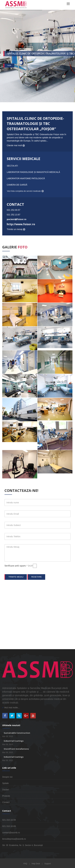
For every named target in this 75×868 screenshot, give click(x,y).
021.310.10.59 (9, 820)
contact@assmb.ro (11, 833)
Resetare (37, 577)
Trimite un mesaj (15, 229)
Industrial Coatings (14, 741)
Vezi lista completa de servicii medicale (24, 191)
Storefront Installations (16, 749)
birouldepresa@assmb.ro (14, 839)
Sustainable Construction (17, 733)
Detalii (9, 66)
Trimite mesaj (16, 577)
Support (48, 864)
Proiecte (6, 796)
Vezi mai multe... (11, 708)
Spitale (5, 783)
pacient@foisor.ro (17, 219)
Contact (6, 802)
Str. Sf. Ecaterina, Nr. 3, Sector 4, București (22, 845)
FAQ (25, 864)
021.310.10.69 (9, 826)
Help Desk (36, 864)
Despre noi (7, 777)
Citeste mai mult (14, 145)
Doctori (6, 790)
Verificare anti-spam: (16, 566)
